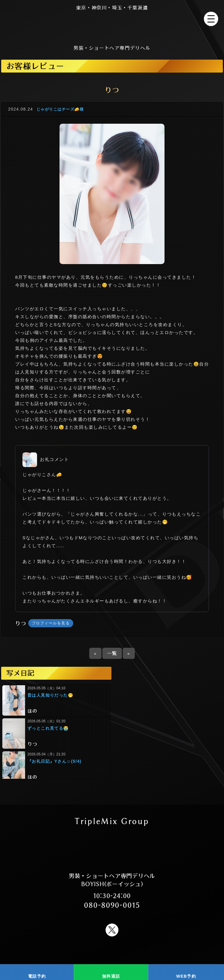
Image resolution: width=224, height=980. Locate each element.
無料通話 (111, 976)
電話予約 (37, 976)
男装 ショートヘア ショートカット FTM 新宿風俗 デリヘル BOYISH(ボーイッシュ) (112, 26)
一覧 (112, 653)
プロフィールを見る (51, 623)
